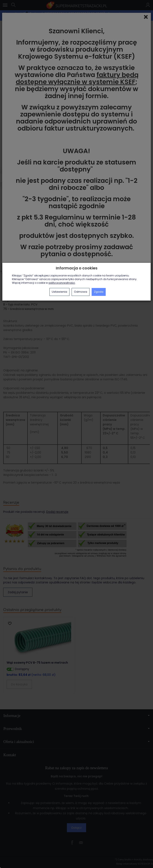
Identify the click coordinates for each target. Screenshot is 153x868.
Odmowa (81, 292)
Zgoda (99, 292)
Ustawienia (59, 292)
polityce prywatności (62, 283)
